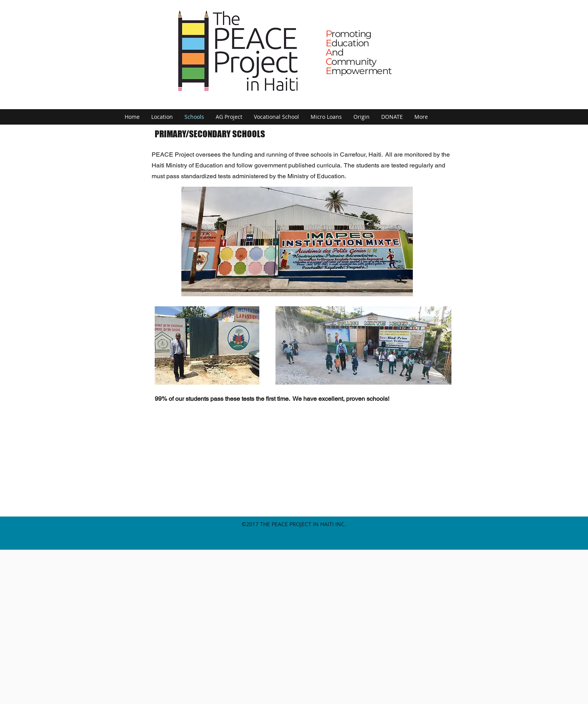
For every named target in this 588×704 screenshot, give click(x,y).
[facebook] (462, 322)
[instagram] (474, 322)
